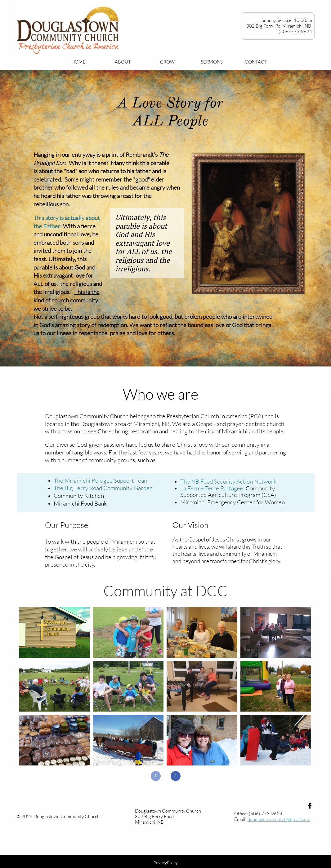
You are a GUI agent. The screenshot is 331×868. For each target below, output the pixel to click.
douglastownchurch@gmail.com (279, 819)
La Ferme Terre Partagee (212, 488)
